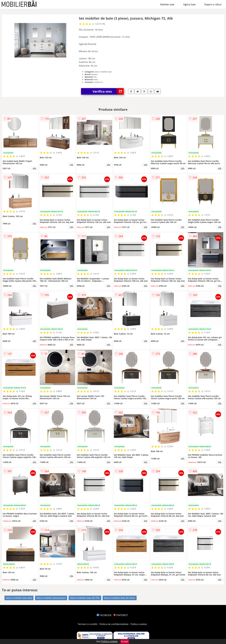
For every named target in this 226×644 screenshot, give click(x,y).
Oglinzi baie (189, 4)
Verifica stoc (108, 91)
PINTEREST (121, 615)
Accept (125, 641)
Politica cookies (139, 624)
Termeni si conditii (88, 624)
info (34, 168)
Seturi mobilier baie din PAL (85, 598)
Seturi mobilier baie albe (19, 598)
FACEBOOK (104, 615)
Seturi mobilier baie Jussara (51, 598)
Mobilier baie (167, 4)
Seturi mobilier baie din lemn (120, 598)
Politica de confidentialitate (114, 624)
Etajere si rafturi (213, 4)
